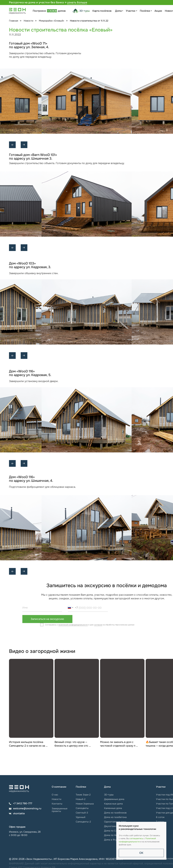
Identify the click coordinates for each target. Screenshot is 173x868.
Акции (158, 11)
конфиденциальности (129, 842)
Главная (14, 21)
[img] (19, 789)
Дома (118, 11)
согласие (98, 625)
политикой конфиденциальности (73, 625)
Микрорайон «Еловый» (52, 21)
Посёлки (145, 11)
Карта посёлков (102, 11)
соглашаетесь (136, 838)
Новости (28, 21)
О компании (59, 787)
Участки (131, 11)
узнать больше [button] (77, 2)
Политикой (151, 838)
